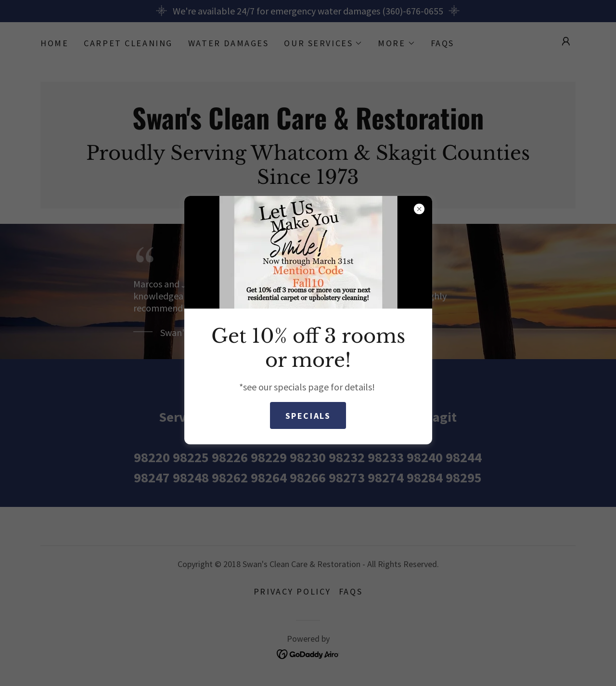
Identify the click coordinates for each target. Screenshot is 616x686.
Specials (308, 416)
